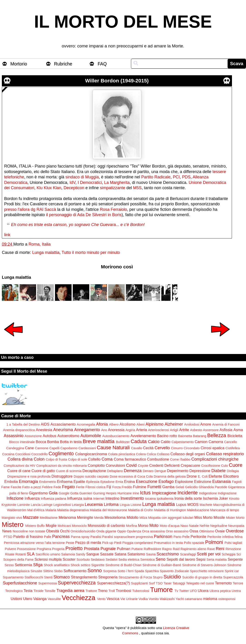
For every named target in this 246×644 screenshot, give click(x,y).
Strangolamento (84, 577)
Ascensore (211, 430)
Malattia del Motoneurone (108, 510)
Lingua (125, 505)
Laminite (23, 505)
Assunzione (33, 436)
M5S (137, 188)
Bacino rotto (167, 436)
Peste (70, 543)
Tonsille (50, 591)
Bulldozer (123, 442)
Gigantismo (38, 493)
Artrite (184, 430)
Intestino (112, 498)
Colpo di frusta (56, 459)
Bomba (53, 442)
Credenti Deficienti (164, 465)
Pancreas (61, 537)
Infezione (15, 498)
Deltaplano (115, 471)
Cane (30, 448)
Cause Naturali (113, 448)
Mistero (12, 525)
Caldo (165, 442)
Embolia (11, 482)
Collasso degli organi (188, 454)
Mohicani (64, 526)
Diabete (218, 471)
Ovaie (220, 531)
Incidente (188, 493)
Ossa (194, 531)
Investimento (132, 498)
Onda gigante (106, 531)
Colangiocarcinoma (91, 454)
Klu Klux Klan (49, 188)
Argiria (130, 430)
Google (64, 493)
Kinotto (234, 499)
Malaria (51, 510)
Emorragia (28, 482)
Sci (239, 554)
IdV (72, 183)
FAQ (102, 64)
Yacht (180, 599)
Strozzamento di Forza (135, 577)
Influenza (32, 498)
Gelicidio (191, 487)
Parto (177, 537)
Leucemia (94, 505)
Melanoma (67, 517)
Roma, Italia (40, 244)
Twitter (184, 591)
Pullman (124, 549)
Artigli (174, 430)
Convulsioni (116, 465)
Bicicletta (235, 436)
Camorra (216, 442)
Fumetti (154, 487)
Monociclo (79, 526)
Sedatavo (98, 560)
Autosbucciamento (116, 436)
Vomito (154, 599)
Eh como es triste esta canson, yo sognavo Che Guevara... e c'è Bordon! (78, 225)
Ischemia (210, 498)
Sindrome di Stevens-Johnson (204, 565)
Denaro (148, 471)
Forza (117, 487)
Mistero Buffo (35, 526)
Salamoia (68, 554)
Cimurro (177, 448)
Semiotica (147, 560)
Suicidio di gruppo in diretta (202, 577)
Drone (192, 476)
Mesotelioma (115, 517)
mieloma (210, 599)
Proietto (74, 548)
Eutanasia (222, 482)
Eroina (129, 482)
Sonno (95, 570)
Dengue (160, 471)
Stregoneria (108, 577)
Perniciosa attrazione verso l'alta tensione (34, 543)
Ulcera (203, 591)
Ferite (80, 487)
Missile (219, 517)
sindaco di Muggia (82, 177)
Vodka (143, 599)
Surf (152, 583)
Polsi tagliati (233, 543)
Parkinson (163, 537)
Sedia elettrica (129, 560)
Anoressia (116, 430)
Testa (28, 591)
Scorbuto (83, 560)
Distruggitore (62, 476)
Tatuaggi (179, 583)
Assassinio (14, 436)
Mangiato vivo (12, 518)
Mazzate (31, 517)
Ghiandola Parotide (213, 487)
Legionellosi (62, 505)
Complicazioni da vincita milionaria (61, 466)
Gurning (99, 493)
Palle (48, 537)
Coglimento (61, 454)
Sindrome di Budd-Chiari (123, 565)
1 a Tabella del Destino (23, 424)
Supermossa (48, 583)
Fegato (68, 487)
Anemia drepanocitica (19, 430)
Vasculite (54, 599)
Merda (99, 518)
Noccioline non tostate (29, 531)
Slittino (48, 571)
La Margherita (117, 183)
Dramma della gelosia (170, 476)
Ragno (167, 549)
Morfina (131, 526)
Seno (161, 559)
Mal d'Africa (36, 510)
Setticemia (23, 565)
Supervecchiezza (77, 583)
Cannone (42, 448)
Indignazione (227, 493)
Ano (104, 430)
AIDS (45, 424)
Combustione (158, 459)
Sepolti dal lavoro (181, 559)
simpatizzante (113, 188)
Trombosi (123, 591)
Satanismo (136, 554)
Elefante (215, 476)
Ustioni (16, 599)
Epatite (79, 482)
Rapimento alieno (193, 549)
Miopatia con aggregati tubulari (171, 518)
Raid (176, 549)
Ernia (119, 482)
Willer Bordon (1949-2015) (117, 81)
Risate (10, 554)
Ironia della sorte (188, 498)
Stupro (158, 577)
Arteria (142, 430)
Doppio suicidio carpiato (91, 476)
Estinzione (203, 482)
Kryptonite (9, 505)
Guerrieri (86, 493)
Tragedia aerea (70, 591)
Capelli (54, 448)
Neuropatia (236, 526)
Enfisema (65, 482)
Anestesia (44, 430)
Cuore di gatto (43, 471)
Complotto (96, 465)
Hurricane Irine (128, 493)
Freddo (127, 487)
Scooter (69, 559)
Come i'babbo (180, 459)
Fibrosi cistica (95, 487)
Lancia (36, 505)
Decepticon (74, 188)
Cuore (236, 465)
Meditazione (49, 518)
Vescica (113, 599)
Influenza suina (80, 498)
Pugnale (108, 549)
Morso (143, 525)
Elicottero (231, 476)
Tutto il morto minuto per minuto (91, 252)
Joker (223, 498)
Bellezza (217, 435)
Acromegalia (86, 424)
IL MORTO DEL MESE (123, 22)
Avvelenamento (143, 436)
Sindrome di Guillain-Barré (162, 565)
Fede (57, 487)
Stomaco (62, 577)
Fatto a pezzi (32, 487)
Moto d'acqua (170, 526)
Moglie (51, 525)
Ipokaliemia (165, 499)
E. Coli (203, 476)
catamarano (194, 599)
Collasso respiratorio (225, 454)
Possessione (26, 549)
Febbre (47, 487)
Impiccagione (164, 493)
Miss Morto (203, 517)
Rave (211, 549)
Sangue (93, 554)
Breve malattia (99, 441)
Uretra (236, 591)
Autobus (49, 436)
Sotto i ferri (126, 571)
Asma (238, 430)
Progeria (58, 549)
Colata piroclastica (122, 454)
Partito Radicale (156, 177)
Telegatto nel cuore (200, 583)
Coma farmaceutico (130, 459)
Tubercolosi (141, 591)
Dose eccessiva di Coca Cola (131, 476)
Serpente (235, 559)
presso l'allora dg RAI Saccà (30, 209)
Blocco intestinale (22, 442)
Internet (99, 499)
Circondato (192, 448)
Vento (101, 599)
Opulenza (134, 531)
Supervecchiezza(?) (114, 583)
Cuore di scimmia (69, 471)
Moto (154, 525)
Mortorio (19, 64)
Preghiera (44, 549)
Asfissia (226, 430)
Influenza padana (53, 499)
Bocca (41, 442)
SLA (31, 554)
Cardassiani (87, 448)
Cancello (231, 442)
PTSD (8, 537)
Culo (225, 466)
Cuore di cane (19, 471)
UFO (193, 591)
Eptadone (107, 482)
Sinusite (36, 571)
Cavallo (136, 448)
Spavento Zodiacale (174, 571)
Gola (53, 493)
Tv (176, 591)
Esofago (166, 482)
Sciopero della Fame (18, 560)
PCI (176, 177)
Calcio (154, 442)
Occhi (65, 531)
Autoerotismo (68, 436)
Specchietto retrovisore (207, 571)
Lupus (181, 505)
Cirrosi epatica (213, 448)
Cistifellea (233, 448)
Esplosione (184, 482)
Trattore (91, 591)
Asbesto (196, 430)
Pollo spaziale (194, 543)
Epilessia (93, 482)
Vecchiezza (78, 598)
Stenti (48, 577)
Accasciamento (63, 424)
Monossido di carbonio (106, 525)
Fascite (16, 487)
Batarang (200, 436)
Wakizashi (167, 599)
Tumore (161, 590)
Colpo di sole (77, 459)
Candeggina (15, 448)
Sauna (151, 554)
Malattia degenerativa (73, 510)
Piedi (118, 543)
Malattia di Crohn (140, 510)
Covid (131, 465)
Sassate (107, 554)
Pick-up (108, 543)
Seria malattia (217, 560)
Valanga (40, 599)
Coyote (143, 466)
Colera (141, 454)
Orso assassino (177, 531)
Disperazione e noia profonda (29, 476)
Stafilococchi (34, 577)
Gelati (180, 487)
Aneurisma (63, 430)
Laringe (47, 505)
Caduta (139, 441)
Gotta (74, 493)
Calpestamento (183, 442)
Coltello (94, 459)
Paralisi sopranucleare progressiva (128, 537)
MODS (193, 505)
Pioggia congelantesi (138, 543)
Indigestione (208, 493)
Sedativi (111, 560)
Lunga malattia (46, 252)
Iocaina (150, 499)
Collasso (163, 454)
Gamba (168, 487)
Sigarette (98, 565)
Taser (168, 583)
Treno (103, 591)
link (7, 235)
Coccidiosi (23, 454)
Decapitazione (94, 471)
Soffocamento (75, 571)
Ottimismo (207, 531)
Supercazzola (233, 577)
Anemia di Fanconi (226, 424)
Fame (5, 487)
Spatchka (152, 571)
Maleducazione (198, 510)
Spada (139, 571)
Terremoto (223, 583)
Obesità (52, 531)
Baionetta (185, 436)
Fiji (109, 487)
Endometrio (48, 482)
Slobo (58, 571)
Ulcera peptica (220, 591)
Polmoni (214, 542)
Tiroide (39, 591)
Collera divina (20, 459)
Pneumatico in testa (168, 543)
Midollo (132, 517)
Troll (112, 591)
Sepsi (201, 559)
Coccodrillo (39, 454)
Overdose (235, 531)
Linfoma (111, 505)
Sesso (9, 565)
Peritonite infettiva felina (225, 537)
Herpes (111, 493)
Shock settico (81, 565)
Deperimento (178, 471)
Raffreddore (152, 549)
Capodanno (69, 448)
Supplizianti (139, 583)
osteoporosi (227, 599)
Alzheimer (174, 424)
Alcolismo (127, 424)
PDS (186, 177)
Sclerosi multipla (48, 559)
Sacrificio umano (48, 554)
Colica (151, 454)
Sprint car (232, 571)
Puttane (137, 549)
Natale (194, 526)
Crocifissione (211, 466)
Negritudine (219, 526)
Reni (220, 549)
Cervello (162, 448)
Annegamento (87, 430)
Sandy (81, 554)
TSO (159, 583)
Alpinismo (154, 424)
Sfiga (38, 565)
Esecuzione (147, 482)
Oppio (122, 531)
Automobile (91, 436)
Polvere (10, 549)
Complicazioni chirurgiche (215, 459)
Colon (39, 459)
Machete (206, 505)
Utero (28, 599)
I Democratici (90, 183)
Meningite (85, 517)
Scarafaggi (188, 554)
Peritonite (198, 537)
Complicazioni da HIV (20, 466)
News (7, 531)
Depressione (200, 471)
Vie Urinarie (129, 599)
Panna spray (80, 537)
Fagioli (237, 482)
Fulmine (140, 487)
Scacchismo (168, 554)
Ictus (145, 493)
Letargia (78, 505)
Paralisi (96, 537)
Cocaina (8, 454)
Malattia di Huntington (170, 510)
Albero (114, 424)
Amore (206, 424)
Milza (143, 518)
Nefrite (204, 526)
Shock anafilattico (57, 565)
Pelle (186, 537)
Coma (107, 459)
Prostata (92, 549)
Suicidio (172, 577)
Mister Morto (235, 518)
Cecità (148, 448)
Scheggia (229, 554)
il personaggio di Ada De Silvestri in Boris (84, 215)
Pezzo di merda (88, 542)
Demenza (133, 471)
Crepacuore (190, 465)
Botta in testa (71, 442)
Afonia (102, 424)
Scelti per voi (209, 554)
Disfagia (233, 471)
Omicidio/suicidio (83, 531)
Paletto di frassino (28, 537)
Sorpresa (110, 571)
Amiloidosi (192, 424)
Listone (136, 505)
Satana (120, 554)
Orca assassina (153, 531)
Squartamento (13, 577)
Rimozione (233, 549)
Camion (201, 442)
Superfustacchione (20, 583)
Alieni (140, 424)
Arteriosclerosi (158, 430)
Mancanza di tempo (225, 510)
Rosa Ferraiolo (113, 209)
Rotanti (21, 554)
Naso (184, 526)
